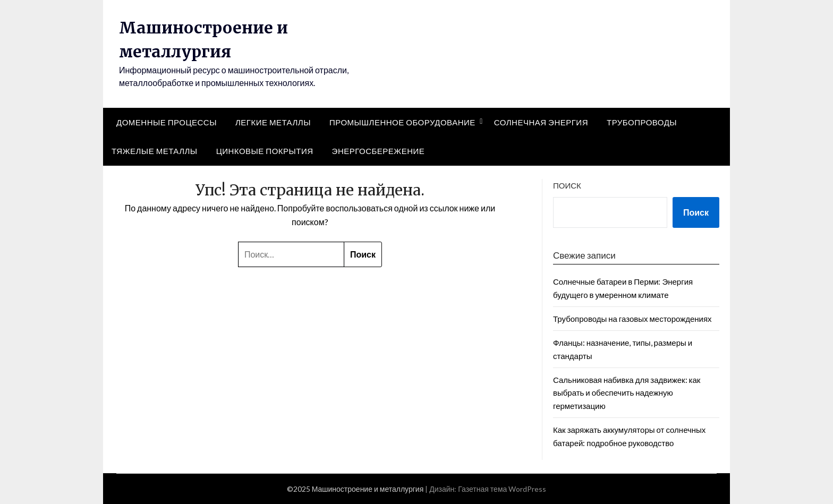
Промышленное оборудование (402, 122)
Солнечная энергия (541, 122)
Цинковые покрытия (265, 151)
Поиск (567, 185)
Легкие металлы (273, 122)
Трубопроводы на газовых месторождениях (632, 319)
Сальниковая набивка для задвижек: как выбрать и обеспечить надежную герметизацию (627, 393)
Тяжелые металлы (155, 151)
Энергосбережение (379, 151)
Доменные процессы (167, 122)
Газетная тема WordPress (502, 489)
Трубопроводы (642, 122)
